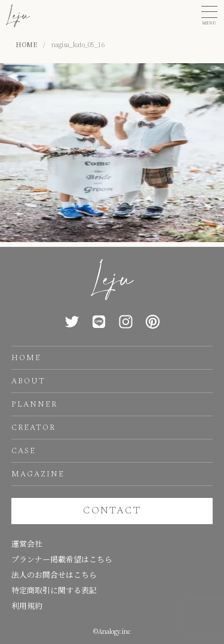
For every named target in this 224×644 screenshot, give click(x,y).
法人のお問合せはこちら (54, 575)
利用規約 (27, 606)
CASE (24, 451)
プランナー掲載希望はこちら (62, 559)
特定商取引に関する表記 (54, 590)
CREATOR (33, 428)
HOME (26, 358)
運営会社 (27, 544)
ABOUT (28, 381)
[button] (209, 16)
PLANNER (34, 404)
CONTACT (112, 510)
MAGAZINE (38, 474)
